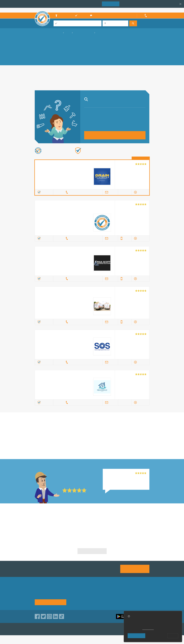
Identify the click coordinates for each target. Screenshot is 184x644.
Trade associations (99, 592)
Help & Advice (76, 597)
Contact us (116, 597)
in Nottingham (92, 429)
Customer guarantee (140, 601)
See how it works (50, 602)
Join (111, 4)
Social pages (116, 601)
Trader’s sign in (143, 10)
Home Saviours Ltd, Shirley (118, 473)
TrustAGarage (65, 629)
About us (74, 592)
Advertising (116, 592)
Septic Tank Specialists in (53, 520)
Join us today (135, 569)
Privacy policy (137, 592)
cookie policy (148, 629)
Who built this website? (120, 640)
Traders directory (98, 597)
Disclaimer (136, 597)
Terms (93, 601)
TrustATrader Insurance (89, 629)
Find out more (117, 154)
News (73, 601)
